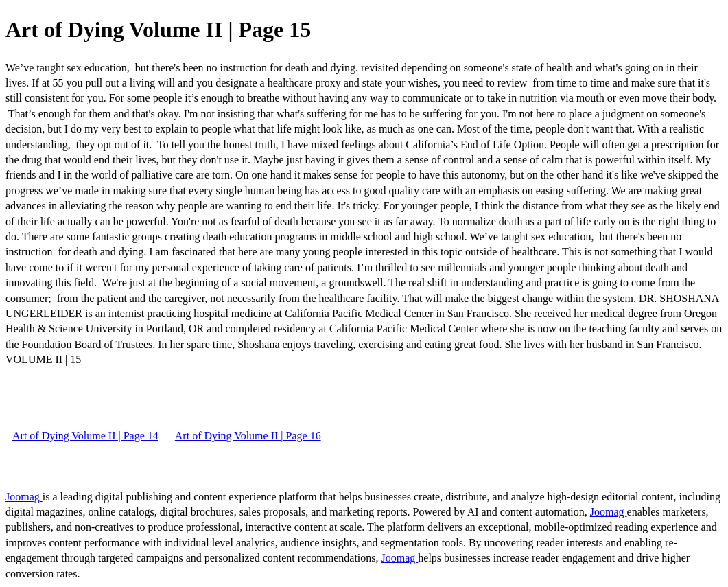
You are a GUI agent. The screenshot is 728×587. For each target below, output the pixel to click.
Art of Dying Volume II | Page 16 (248, 436)
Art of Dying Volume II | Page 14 (85, 436)
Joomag (24, 497)
